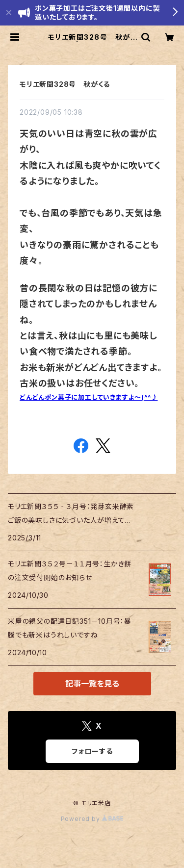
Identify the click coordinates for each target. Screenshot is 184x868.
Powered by (92, 819)
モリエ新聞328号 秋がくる (65, 84)
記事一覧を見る (92, 684)
